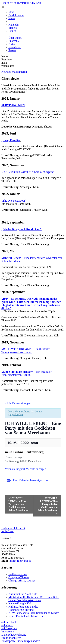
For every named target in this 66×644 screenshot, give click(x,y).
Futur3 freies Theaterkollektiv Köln (21, 3)
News (12, 18)
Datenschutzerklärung (14, 635)
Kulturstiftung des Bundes (23, 607)
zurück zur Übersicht (13, 528)
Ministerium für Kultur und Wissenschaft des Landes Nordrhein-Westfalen (34, 599)
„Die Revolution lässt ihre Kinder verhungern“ (28, 172)
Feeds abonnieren (11, 638)
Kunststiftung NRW (20, 603)
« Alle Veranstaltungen (18, 403)
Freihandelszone (18, 574)
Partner (12, 44)
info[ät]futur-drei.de (20, 561)
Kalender (14, 25)
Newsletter (15, 47)
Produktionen (16, 15)
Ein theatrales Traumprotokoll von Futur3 (26, 351)
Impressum (8, 631)
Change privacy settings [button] (22, 581)
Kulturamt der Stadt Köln (23, 594)
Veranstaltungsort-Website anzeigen (26, 469)
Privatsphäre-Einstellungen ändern (21, 641)
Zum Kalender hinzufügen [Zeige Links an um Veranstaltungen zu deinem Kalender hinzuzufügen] (28, 480)
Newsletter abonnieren (14, 72)
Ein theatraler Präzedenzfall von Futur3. (26, 373)
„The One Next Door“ (14, 201)
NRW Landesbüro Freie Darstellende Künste (34, 613)
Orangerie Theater (19, 577)
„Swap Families (11, 140)
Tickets (13, 28)
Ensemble (14, 41)
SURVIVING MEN (13, 105)
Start (11, 12)
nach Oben (7, 531)
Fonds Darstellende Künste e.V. (26, 616)
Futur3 (12, 31)
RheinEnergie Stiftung (21, 610)
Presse (12, 50)
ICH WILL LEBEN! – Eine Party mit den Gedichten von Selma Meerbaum (18, 504)
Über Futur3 (15, 38)
